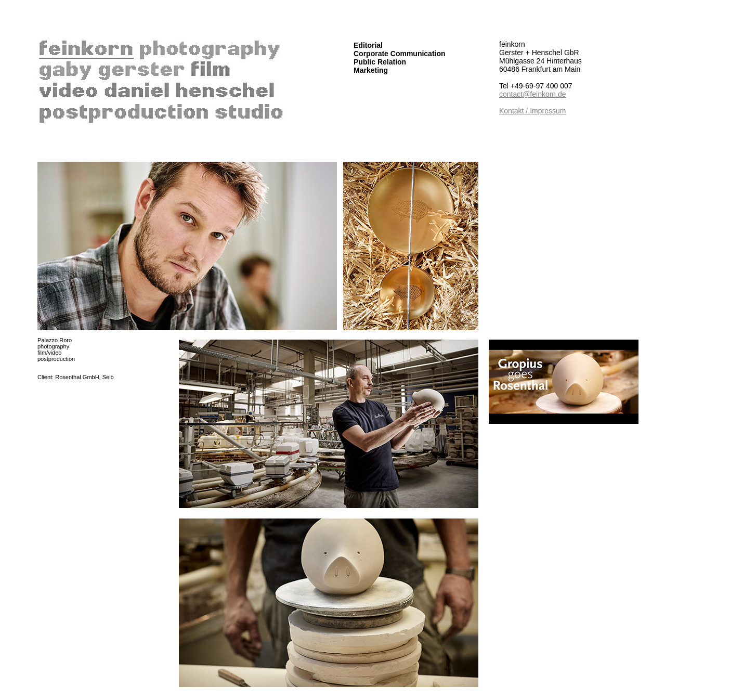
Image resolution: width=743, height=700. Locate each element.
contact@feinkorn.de (533, 94)
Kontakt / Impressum (532, 111)
